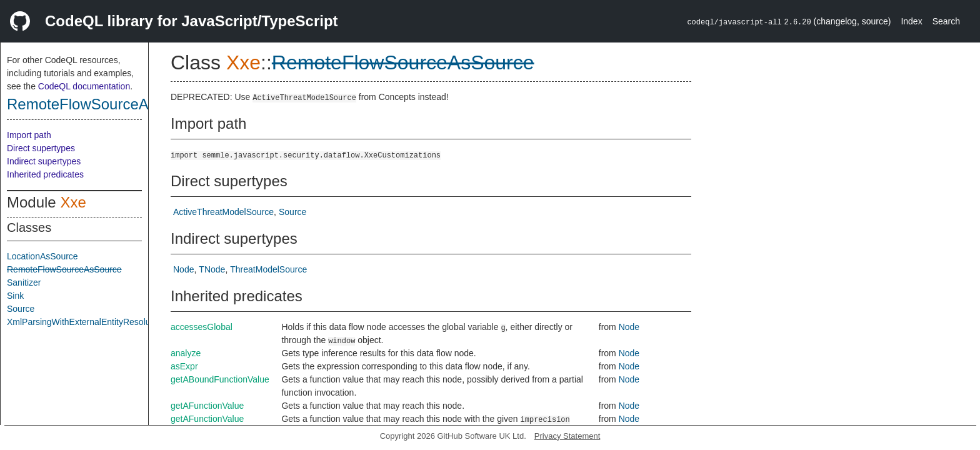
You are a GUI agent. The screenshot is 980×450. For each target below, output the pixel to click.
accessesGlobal (202, 327)
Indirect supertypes (44, 161)
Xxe (73, 202)
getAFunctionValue (207, 406)
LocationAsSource (42, 256)
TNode (212, 269)
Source (21, 309)
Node (183, 269)
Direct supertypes (41, 148)
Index (911, 21)
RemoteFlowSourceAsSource (105, 104)
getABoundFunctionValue (220, 379)
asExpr (184, 366)
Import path (29, 135)
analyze (186, 353)
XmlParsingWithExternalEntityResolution (86, 322)
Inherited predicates (45, 174)
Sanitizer (24, 282)
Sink (15, 296)
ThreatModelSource (268, 269)
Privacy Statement (567, 436)
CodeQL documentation (84, 86)
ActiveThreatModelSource (223, 212)
